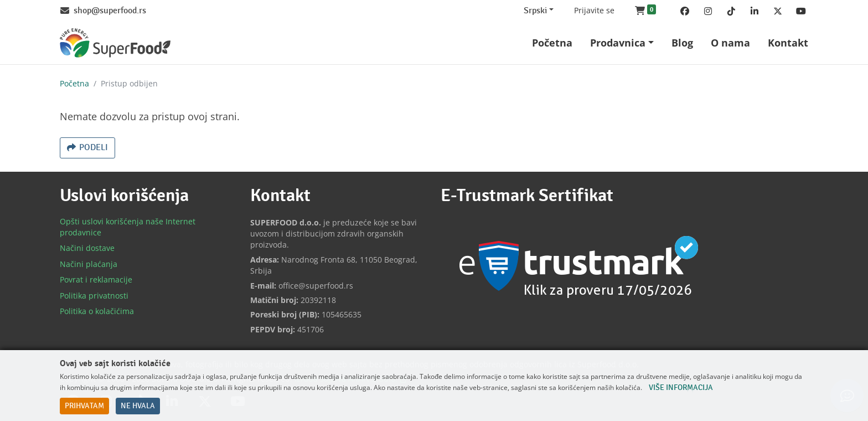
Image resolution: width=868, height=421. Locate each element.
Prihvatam (84, 406)
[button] (645, 11)
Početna (74, 83)
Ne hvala (138, 406)
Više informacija (681, 388)
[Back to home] (115, 43)
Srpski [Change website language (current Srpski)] (535, 11)
